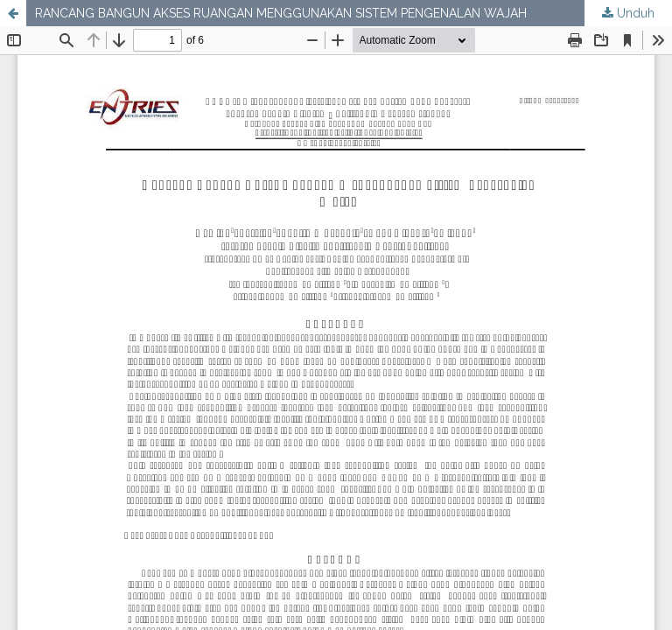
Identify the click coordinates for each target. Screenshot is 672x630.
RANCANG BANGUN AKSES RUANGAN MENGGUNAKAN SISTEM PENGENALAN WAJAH (281, 13)
